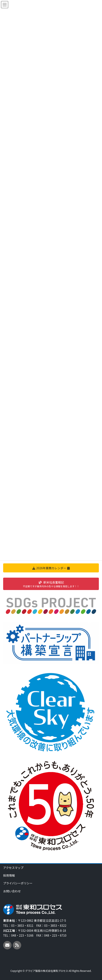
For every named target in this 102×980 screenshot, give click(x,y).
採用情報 (9, 875)
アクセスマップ (13, 868)
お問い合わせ (12, 891)
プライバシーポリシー (18, 883)
